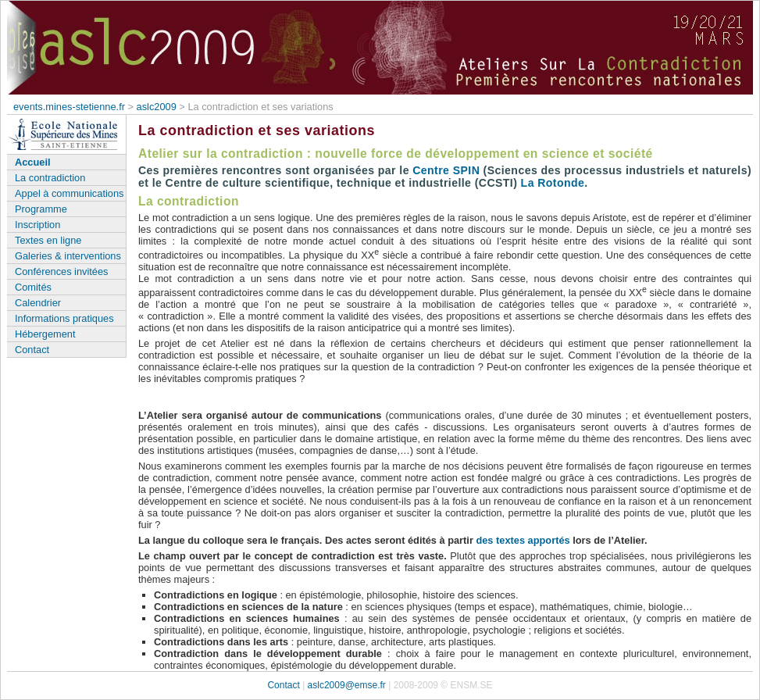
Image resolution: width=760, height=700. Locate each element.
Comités (33, 287)
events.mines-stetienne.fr (69, 107)
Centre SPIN (446, 170)
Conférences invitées (62, 271)
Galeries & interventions (68, 256)
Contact (32, 350)
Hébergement (45, 334)
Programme (41, 209)
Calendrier (38, 303)
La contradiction (50, 178)
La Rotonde (553, 183)
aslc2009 (157, 107)
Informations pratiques (64, 318)
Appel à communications (69, 193)
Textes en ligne (48, 240)
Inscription (37, 225)
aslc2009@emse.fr (347, 685)
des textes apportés (523, 540)
